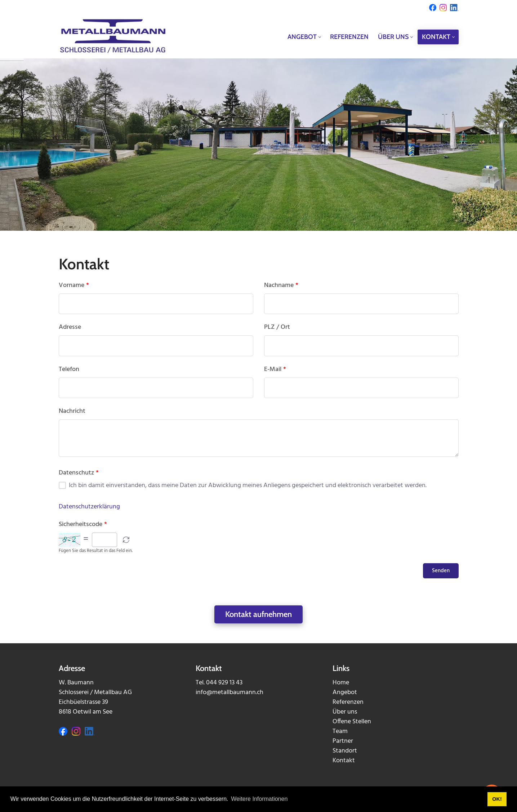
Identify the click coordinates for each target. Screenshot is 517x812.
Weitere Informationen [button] (259, 799)
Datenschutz (79, 473)
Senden (441, 571)
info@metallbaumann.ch (229, 692)
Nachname (281, 286)
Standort (345, 751)
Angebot (345, 692)
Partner (343, 741)
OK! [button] (497, 799)
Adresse (70, 327)
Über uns (345, 712)
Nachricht (72, 411)
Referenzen (348, 702)
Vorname (74, 286)
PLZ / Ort (277, 327)
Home (341, 683)
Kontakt (344, 761)
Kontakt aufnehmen (258, 614)
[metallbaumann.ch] (113, 37)
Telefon (69, 370)
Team (340, 731)
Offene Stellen (352, 722)
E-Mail (275, 370)
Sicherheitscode (83, 525)
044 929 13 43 (224, 683)
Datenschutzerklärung (89, 507)
